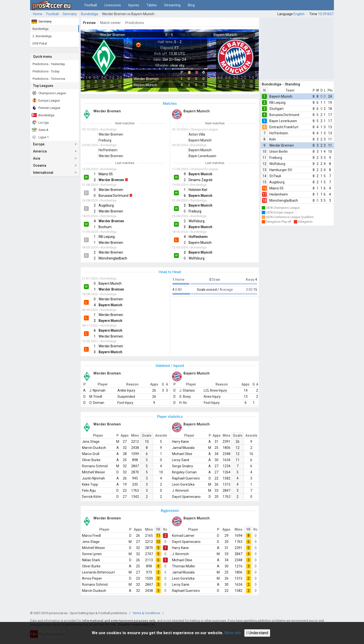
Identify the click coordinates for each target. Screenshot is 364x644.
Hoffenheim (279, 133)
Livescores (113, 5)
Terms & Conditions (146, 613)
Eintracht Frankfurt (284, 127)
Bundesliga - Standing (281, 84)
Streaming (172, 5)
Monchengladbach (284, 200)
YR (158, 529)
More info (233, 633)
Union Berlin (279, 152)
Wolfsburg (277, 164)
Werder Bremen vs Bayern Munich (128, 14)
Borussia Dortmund (284, 115)
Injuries (134, 5)
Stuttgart (276, 109)
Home (38, 14)
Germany (70, 14)
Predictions (135, 23)
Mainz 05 (276, 188)
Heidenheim (279, 194)
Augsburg (277, 182)
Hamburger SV (281, 170)
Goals (147, 435)
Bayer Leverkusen (283, 121)
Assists (161, 435)
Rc (165, 529)
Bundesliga (90, 14)
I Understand (257, 633)
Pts (330, 90)
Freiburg (276, 158)
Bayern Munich (281, 96)
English (299, 14)
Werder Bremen (282, 145)
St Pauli (275, 176)
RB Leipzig (277, 103)
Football (91, 5)
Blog (191, 5)
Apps (125, 435)
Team (290, 90)
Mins (135, 435)
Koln (273, 139)
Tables (152, 5)
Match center (110, 23)
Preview (89, 23)
